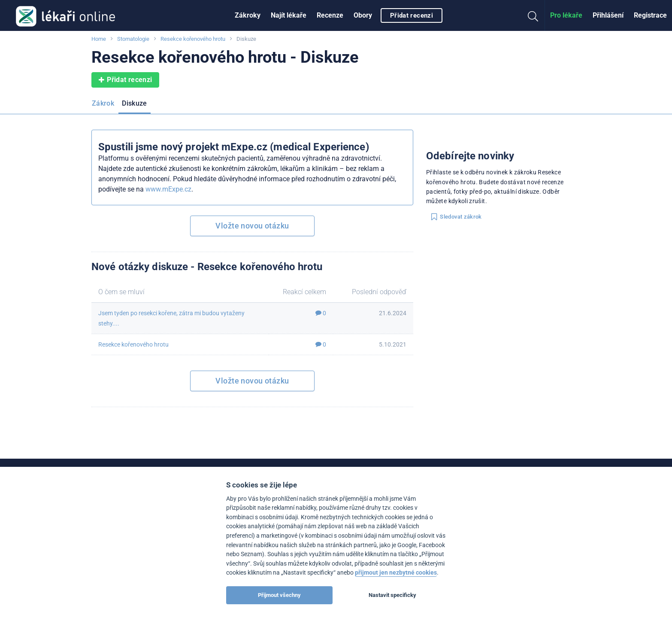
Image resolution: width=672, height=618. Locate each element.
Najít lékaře (289, 15)
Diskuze (135, 103)
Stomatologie (133, 39)
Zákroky (248, 15)
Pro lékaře (566, 15)
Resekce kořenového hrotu (193, 39)
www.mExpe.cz (168, 189)
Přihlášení (608, 15)
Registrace (650, 15)
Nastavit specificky (392, 595)
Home (99, 39)
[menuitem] (248, 15)
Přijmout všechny (279, 595)
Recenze (330, 15)
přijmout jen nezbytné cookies (396, 573)
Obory (363, 15)
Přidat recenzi (412, 15)
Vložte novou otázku (252, 226)
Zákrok (103, 103)
